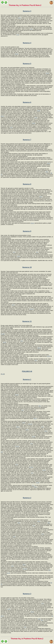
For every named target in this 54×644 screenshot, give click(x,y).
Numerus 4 (27, 43)
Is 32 (27, 430)
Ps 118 (25, 569)
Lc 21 (8, 573)
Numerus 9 (27, 231)
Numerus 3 (27, 11)
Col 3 (46, 431)
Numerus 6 (27, 102)
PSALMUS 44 (27, 371)
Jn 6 (12, 566)
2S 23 (34, 437)
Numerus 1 (27, 379)
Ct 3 (43, 603)
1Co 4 (49, 163)
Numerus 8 (27, 184)
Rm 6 (41, 197)
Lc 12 (9, 609)
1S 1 (31, 29)
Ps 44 (3, 374)
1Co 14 (32, 309)
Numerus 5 (27, 64)
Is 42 (36, 118)
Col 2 (39, 521)
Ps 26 (5, 342)
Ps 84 (38, 483)
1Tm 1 (18, 427)
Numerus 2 (27, 498)
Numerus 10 (27, 267)
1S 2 (20, 18)
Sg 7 (49, 523)
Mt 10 (17, 54)
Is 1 (37, 252)
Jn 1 (32, 473)
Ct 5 (25, 627)
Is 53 (14, 537)
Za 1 (43, 427)
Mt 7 (50, 570)
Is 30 (18, 256)
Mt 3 (40, 406)
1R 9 (47, 172)
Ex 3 (22, 341)
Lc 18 (44, 470)
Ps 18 (17, 395)
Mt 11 (24, 565)
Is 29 (48, 356)
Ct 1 (43, 534)
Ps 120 (3, 334)
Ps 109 (31, 467)
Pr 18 (47, 73)
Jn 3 (17, 464)
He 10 (39, 348)
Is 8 (2, 452)
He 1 (19, 523)
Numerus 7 (27, 140)
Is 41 (18, 35)
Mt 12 (35, 418)
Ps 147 (17, 446)
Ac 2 (32, 444)
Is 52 (11, 127)
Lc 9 (14, 252)
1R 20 (32, 612)
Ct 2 (23, 410)
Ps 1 (36, 360)
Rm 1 (36, 487)
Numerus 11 (27, 321)
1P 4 (13, 305)
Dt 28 (39, 111)
